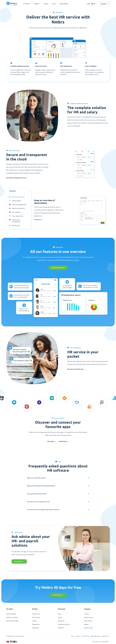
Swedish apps (64, 441)
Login (88, 4)
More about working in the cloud (17, 178)
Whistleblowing (95, 636)
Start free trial (58, 595)
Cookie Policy (105, 636)
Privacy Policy (86, 636)
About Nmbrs (88, 621)
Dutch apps (52, 441)
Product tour (36, 614)
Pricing (34, 621)
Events (60, 617)
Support (86, 624)
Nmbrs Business (11, 614)
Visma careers (105, 642)
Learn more (39, 219)
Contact (86, 614)
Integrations (36, 624)
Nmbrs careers (88, 617)
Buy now (105, 4)
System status (88, 628)
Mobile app (35, 628)
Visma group (96, 642)
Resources (61, 621)
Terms (73, 636)
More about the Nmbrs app (76, 369)
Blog (59, 614)
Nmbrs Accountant (12, 617)
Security (78, 636)
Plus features (36, 617)
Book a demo (19, 561)
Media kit (61, 628)
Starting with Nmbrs (12, 621)
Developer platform (64, 624)
